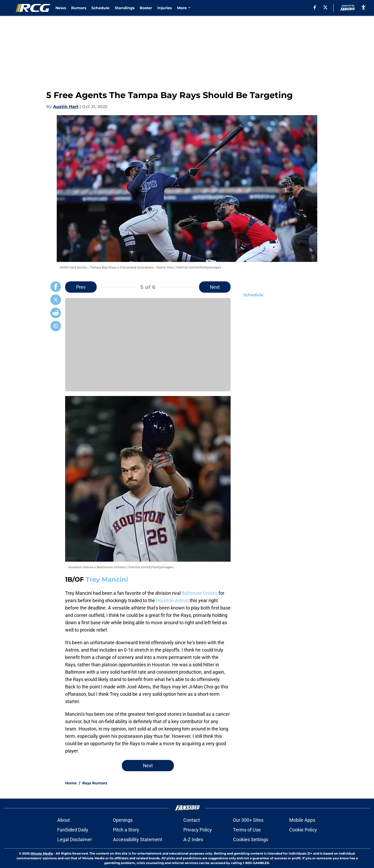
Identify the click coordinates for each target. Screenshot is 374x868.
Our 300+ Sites (248, 820)
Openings (123, 820)
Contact (192, 820)
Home (71, 783)
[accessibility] (363, 7)
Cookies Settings (251, 839)
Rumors (79, 8)
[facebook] (315, 7)
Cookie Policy (303, 830)
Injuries (165, 8)
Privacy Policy (198, 830)
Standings (125, 8)
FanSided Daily (73, 830)
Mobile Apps (302, 820)
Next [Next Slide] (215, 287)
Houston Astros (172, 600)
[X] (325, 7)
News (61, 8)
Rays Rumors (95, 783)
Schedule (100, 8)
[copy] (56, 326)
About (64, 820)
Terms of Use (247, 830)
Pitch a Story (126, 830)
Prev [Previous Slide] (81, 287)
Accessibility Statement (138, 839)
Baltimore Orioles (200, 593)
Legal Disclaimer (75, 839)
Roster (146, 8)
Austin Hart (66, 107)
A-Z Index (193, 839)
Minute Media (42, 853)
